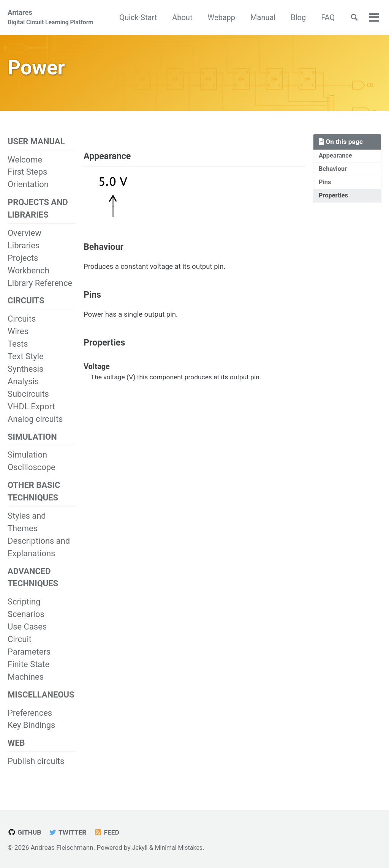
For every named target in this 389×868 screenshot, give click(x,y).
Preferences (30, 724)
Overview (25, 239)
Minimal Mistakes (182, 847)
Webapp (246, 18)
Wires (18, 339)
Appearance (337, 162)
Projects (23, 264)
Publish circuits (36, 773)
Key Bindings (31, 736)
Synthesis (25, 376)
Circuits (22, 326)
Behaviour (334, 176)
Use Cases (27, 637)
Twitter (72, 832)
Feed (114, 832)
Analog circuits (35, 426)
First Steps (27, 178)
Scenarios (26, 624)
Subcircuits (28, 402)
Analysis (23, 389)
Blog (323, 18)
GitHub (26, 832)
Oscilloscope (32, 476)
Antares (51, 18)
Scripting (24, 612)
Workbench (28, 277)
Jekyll (141, 847)
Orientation (28, 190)
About (207, 18)
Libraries (24, 252)
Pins (326, 190)
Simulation (27, 463)
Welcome (25, 165)
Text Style (26, 364)
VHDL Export (31, 414)
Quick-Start (163, 18)
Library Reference (40, 290)
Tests (18, 351)
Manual (288, 18)
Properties (334, 204)
